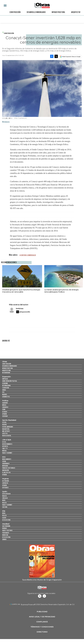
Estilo (4, 442)
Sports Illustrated (9, 420)
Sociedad (5, 416)
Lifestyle (5, 433)
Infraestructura (58, 12)
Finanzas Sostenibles (9, 468)
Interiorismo (6, 373)
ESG (3, 392)
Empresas (5, 379)
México (4, 405)
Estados (5, 412)
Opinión (4, 414)
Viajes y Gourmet (7, 453)
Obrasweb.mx (44, 596)
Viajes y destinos (7, 530)
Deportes (5, 446)
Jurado (4, 539)
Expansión (6, 377)
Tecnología (6, 388)
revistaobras (40, 596)
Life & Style (7, 440)
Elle (4, 511)
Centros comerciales (28, 255)
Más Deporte (6, 431)
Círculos (5, 498)
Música (4, 451)
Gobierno (5, 403)
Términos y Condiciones (42, 627)
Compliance (42, 622)
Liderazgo (5, 483)
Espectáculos (6, 494)
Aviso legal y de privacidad (42, 617)
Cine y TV (5, 448)
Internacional (6, 385)
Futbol (4, 422)
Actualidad (6, 481)
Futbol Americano (8, 427)
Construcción (15, 12)
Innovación (6, 470)
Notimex (20, 309)
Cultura (5, 507)
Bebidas (5, 528)
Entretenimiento (7, 444)
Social (4, 461)
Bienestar (5, 535)
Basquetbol (6, 429)
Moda (4, 500)
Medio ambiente (7, 459)
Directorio (42, 632)
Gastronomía (6, 526)
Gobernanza (6, 463)
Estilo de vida (6, 520)
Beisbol (4, 424)
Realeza (4, 496)
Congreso (5, 407)
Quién (5, 492)
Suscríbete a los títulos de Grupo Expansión (42, 580)
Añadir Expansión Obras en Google (71, 57)
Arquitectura (76, 12)
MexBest (6, 524)
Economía (5, 383)
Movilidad (5, 466)
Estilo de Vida (6, 537)
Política (5, 401)
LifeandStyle (6, 397)
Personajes (6, 533)
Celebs (4, 518)
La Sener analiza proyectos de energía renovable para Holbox (61, 291)
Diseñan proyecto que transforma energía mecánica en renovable (21, 291)
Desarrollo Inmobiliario (36, 12)
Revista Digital (7, 436)
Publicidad (42, 612)
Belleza (4, 503)
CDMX (4, 409)
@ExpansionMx (25, 312)
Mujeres (5, 394)
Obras (5, 362)
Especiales (5, 487)
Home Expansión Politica (9, 381)
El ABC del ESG (6, 472)
